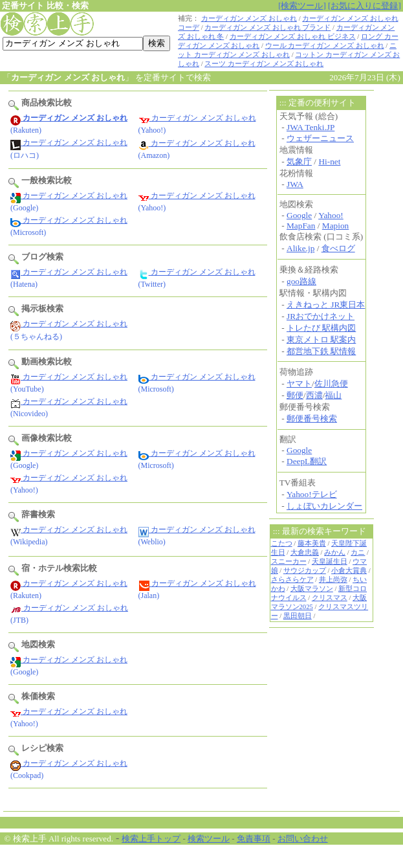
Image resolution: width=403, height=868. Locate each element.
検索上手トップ (151, 839)
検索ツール (209, 839)
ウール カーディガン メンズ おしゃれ (325, 46)
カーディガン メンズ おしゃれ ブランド (267, 28)
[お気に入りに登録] (365, 6)
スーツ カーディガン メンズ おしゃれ (264, 64)
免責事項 (254, 839)
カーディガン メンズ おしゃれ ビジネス (293, 37)
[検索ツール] (302, 6)
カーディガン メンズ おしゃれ (249, 18)
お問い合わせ (303, 839)
